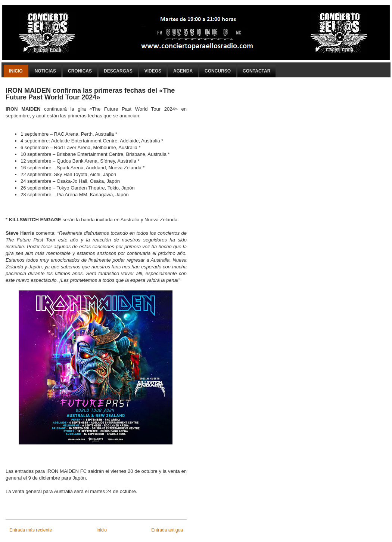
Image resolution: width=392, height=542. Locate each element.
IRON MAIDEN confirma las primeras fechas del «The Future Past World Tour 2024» (90, 94)
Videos (153, 71)
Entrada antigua (167, 530)
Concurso (218, 71)
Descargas (118, 71)
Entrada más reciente (31, 530)
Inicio (16, 71)
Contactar (256, 71)
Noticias (45, 71)
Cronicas (80, 71)
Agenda (183, 71)
